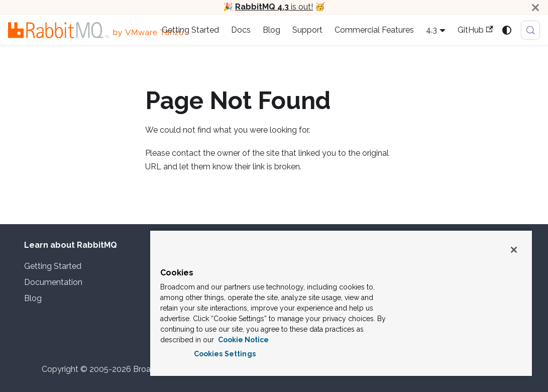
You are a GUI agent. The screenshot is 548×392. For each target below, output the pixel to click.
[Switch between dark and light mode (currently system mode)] (507, 30)
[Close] (535, 7)
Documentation (53, 282)
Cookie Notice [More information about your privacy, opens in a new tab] (243, 340)
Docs (241, 30)
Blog (271, 30)
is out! (274, 7)
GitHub (475, 30)
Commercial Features (374, 30)
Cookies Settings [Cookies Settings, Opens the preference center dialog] (225, 354)
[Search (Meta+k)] (530, 30)
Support (307, 30)
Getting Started (190, 30)
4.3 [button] (431, 30)
